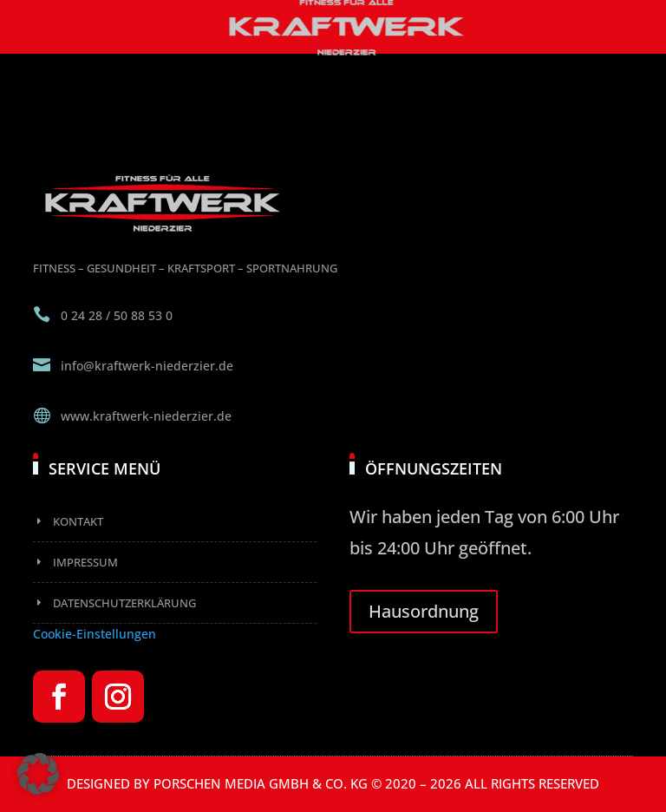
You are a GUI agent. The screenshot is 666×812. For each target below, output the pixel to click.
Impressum (85, 562)
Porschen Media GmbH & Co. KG (261, 783)
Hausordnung (424, 611)
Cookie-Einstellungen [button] (95, 634)
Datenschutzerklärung (124, 603)
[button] (38, 774)
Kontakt (78, 521)
